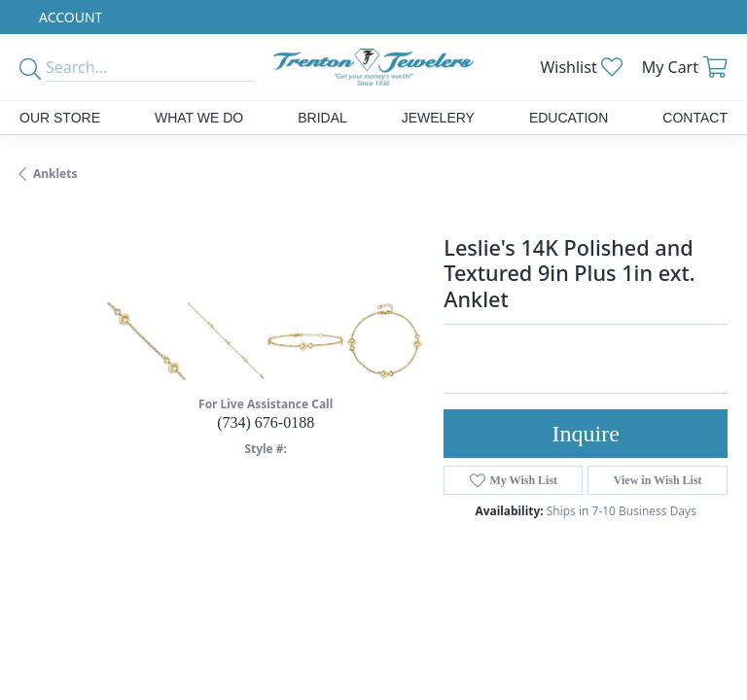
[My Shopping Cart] (685, 67)
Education (569, 118)
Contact (695, 118)
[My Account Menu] (71, 17)
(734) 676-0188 (266, 422)
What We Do (199, 118)
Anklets (55, 174)
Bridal (322, 118)
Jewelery (438, 118)
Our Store (60, 118)
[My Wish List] (581, 67)
